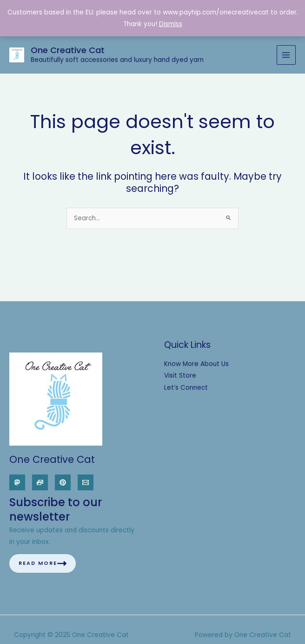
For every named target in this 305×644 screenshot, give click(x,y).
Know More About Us (196, 364)
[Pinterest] (63, 482)
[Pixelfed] (40, 482)
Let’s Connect (186, 388)
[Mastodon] (17, 482)
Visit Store (180, 376)
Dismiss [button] (171, 24)
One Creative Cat (68, 50)
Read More (43, 563)
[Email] (86, 482)
